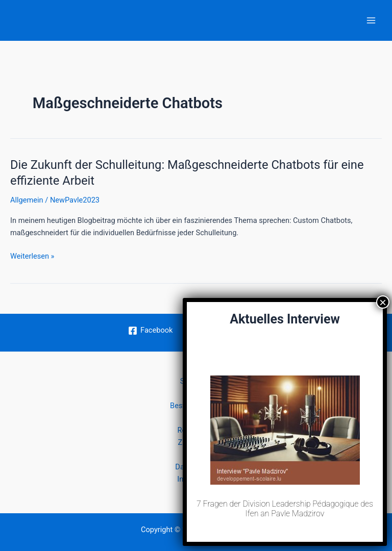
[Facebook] (150, 331)
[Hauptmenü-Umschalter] (371, 20)
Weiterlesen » (32, 256)
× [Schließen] (383, 302)
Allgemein (27, 200)
